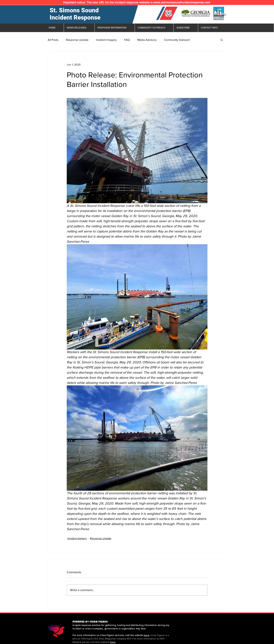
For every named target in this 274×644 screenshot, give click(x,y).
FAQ (127, 40)
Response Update (77, 40)
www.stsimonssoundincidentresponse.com (182, 2)
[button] (222, 40)
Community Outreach (177, 40)
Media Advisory (147, 40)
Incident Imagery (106, 40)
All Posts (53, 40)
